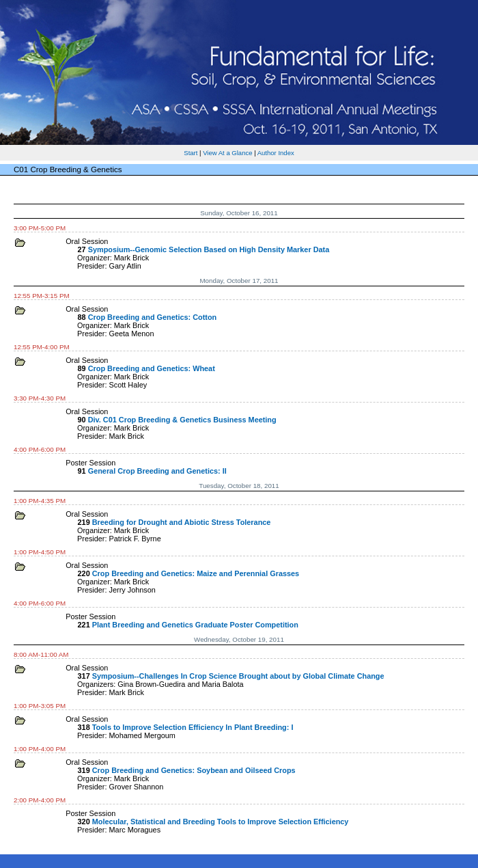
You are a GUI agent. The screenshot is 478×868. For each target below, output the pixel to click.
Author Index (276, 153)
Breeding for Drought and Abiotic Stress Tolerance (182, 522)
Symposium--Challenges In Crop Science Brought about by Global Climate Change (238, 676)
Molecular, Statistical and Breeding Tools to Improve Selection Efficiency (221, 822)
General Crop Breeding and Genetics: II (157, 471)
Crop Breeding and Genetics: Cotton (153, 317)
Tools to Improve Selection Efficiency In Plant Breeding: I (193, 727)
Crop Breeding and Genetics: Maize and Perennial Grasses (196, 573)
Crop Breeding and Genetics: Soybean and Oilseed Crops (194, 770)
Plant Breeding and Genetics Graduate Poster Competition (195, 625)
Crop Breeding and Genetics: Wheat (152, 368)
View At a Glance (227, 153)
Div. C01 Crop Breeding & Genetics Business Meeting (182, 420)
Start (191, 153)
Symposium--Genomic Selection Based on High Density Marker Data (209, 249)
